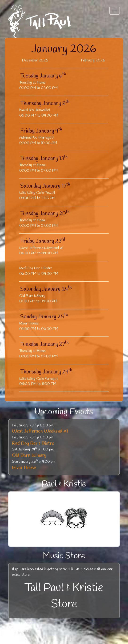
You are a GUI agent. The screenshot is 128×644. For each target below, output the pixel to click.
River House (29, 323)
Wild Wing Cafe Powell (37, 193)
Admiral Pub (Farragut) (36, 138)
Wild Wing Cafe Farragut (39, 379)
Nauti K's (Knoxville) (35, 110)
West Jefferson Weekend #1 (41, 248)
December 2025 (35, 60)
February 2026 (93, 60)
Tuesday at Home (32, 83)
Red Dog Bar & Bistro (36, 268)
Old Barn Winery (32, 296)
